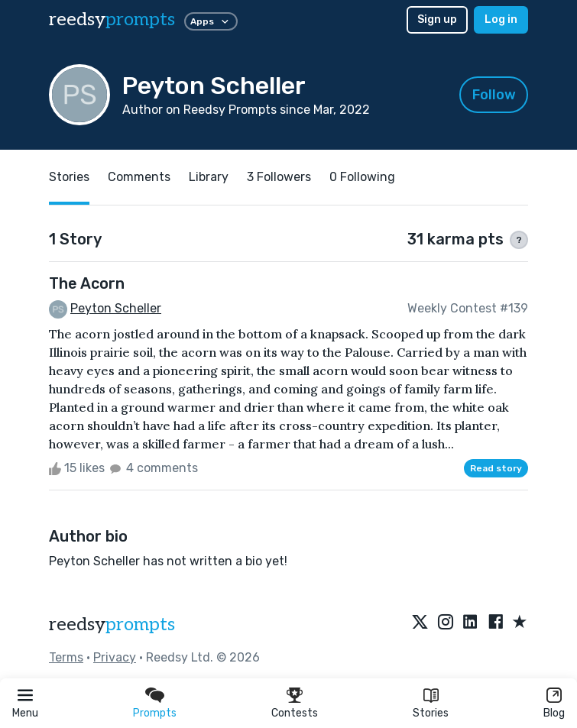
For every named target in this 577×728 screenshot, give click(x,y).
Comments (139, 177)
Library (209, 177)
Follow (494, 95)
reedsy (112, 624)
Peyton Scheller (116, 308)
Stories (431, 713)
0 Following (362, 177)
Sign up (437, 19)
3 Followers (279, 177)
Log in (501, 19)
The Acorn (87, 283)
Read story (496, 468)
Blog (554, 713)
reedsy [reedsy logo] (112, 19)
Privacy (115, 657)
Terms (66, 657)
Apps (211, 21)
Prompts (155, 713)
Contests (295, 713)
